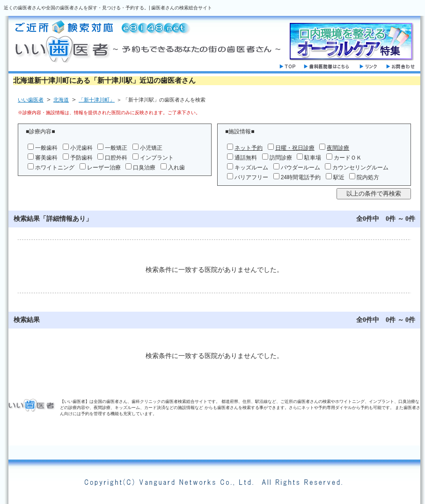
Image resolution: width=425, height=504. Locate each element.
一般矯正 (116, 148)
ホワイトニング (55, 168)
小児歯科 (81, 148)
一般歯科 (46, 148)
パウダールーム (300, 168)
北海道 (61, 100)
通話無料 (246, 158)
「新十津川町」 (97, 100)
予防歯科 (81, 158)
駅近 (339, 177)
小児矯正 (151, 148)
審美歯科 (46, 158)
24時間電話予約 (301, 177)
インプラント (157, 158)
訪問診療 (281, 158)
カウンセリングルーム (360, 168)
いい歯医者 (31, 100)
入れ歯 (176, 168)
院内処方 (368, 177)
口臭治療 (144, 168)
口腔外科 (116, 158)
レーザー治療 (104, 168)
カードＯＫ (348, 158)
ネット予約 (249, 148)
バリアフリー (251, 177)
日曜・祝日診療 (295, 148)
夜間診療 (338, 148)
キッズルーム (251, 168)
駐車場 (313, 158)
